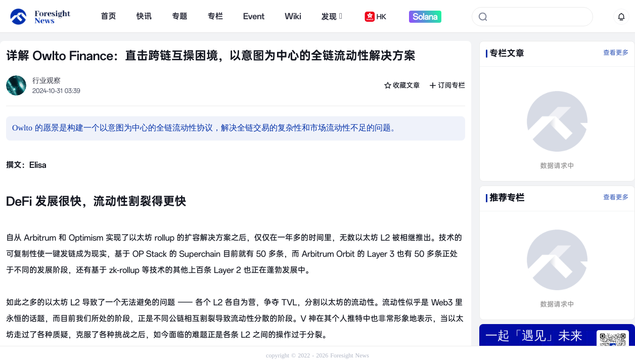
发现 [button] (332, 17)
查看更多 (616, 53)
